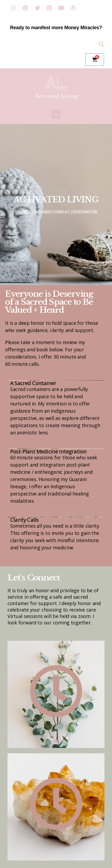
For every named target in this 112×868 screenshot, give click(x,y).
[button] (56, 114)
